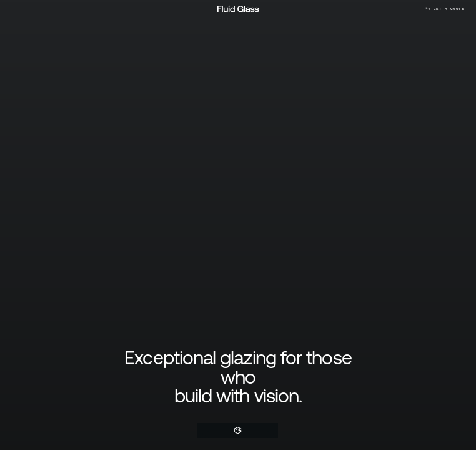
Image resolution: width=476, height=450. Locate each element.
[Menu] (272, 431)
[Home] (238, 431)
